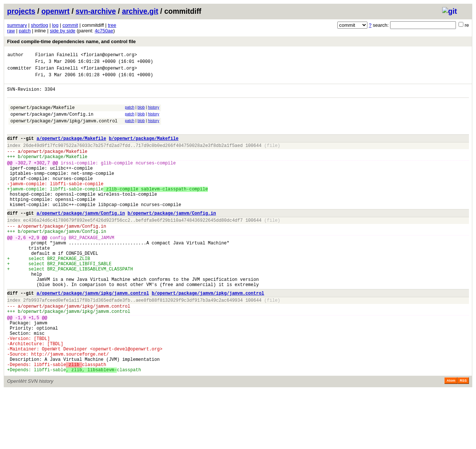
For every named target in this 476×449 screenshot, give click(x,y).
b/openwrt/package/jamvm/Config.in (172, 240)
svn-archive (96, 11)
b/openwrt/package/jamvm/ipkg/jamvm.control (208, 335)
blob (141, 114)
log (55, 25)
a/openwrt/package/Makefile (71, 150)
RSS (463, 439)
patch (25, 31)
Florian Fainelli (57, 56)
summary (17, 25)
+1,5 (34, 364)
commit (70, 25)
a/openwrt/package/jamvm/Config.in (81, 240)
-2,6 (21, 269)
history (154, 114)
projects (21, 11)
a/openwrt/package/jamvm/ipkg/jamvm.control (93, 335)
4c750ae (104, 31)
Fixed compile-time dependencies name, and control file (71, 41)
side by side (63, 31)
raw (11, 31)
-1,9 (21, 364)
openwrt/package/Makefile (43, 115)
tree (112, 25)
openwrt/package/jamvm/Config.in (52, 123)
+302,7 (42, 179)
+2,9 (34, 269)
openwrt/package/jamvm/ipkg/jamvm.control (64, 131)
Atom (451, 439)
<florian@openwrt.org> (109, 56)
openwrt (55, 11)
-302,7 (23, 179)
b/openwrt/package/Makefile (144, 150)
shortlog (39, 25)
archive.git (140, 11)
